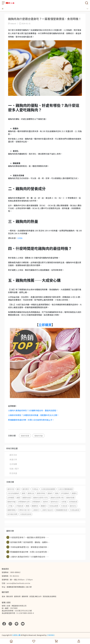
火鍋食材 (36, 510)
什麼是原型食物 (26, 514)
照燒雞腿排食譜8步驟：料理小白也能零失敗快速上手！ (31, 420)
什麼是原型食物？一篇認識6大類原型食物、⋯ (28, 537)
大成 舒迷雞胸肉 (13, 493)
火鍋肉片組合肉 (47, 510)
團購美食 (35, 506)
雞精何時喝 (41, 493)
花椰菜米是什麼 (24, 510)
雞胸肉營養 (25, 436)
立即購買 (45, 325)
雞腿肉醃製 (11, 510)
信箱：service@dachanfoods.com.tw (16, 583)
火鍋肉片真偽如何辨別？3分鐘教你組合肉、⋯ (28, 557)
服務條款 (25, 596)
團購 (27, 506)
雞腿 (18, 497)
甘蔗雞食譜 (73, 502)
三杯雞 (10, 506)
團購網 (43, 506)
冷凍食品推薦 (53, 506)
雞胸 (57, 493)
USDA (20, 238)
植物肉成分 (55, 502)
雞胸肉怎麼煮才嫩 (57, 497)
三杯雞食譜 (19, 506)
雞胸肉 (50, 493)
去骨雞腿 (11, 497)
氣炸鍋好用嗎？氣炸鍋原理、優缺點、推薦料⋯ (28, 542)
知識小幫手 (14, 469)
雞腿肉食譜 (26, 497)
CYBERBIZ (51, 635)
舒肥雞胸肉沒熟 (24, 502)
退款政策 (17, 596)
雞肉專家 (26, 489)
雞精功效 (31, 493)
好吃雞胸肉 (65, 493)
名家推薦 (13, 464)
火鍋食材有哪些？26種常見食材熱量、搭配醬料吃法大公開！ (34, 415)
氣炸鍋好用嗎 (12, 514)
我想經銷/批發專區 (50, 596)
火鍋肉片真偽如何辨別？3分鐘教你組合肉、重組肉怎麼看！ (33, 410)
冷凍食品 (35, 489)
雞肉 (18, 489)
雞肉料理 (11, 489)
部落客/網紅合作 (35, 596)
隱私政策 (9, 596)
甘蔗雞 (64, 502)
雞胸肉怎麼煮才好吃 (41, 497)
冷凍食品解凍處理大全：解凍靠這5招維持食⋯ (28, 547)
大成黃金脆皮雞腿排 (48, 489)
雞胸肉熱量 (39, 436)
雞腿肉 (74, 493)
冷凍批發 (64, 506)
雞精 (23, 493)
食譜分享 (13, 459)
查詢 (3, 596)
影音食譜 (13, 473)
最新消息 (13, 455)
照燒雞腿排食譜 (61, 510)
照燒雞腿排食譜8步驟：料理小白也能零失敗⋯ (28, 552)
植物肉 (45, 502)
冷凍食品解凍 (74, 510)
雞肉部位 (73, 506)
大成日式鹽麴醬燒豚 (65, 489)
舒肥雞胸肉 (36, 502)
